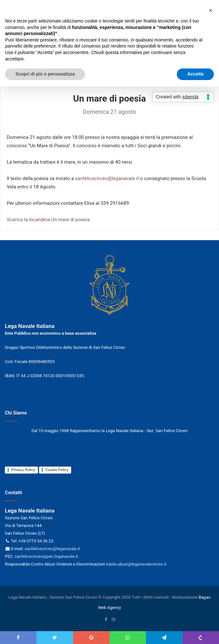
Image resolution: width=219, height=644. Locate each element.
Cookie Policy (57, 470)
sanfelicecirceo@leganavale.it (107, 178)
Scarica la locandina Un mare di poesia (48, 220)
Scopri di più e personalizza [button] (45, 74)
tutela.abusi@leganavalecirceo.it (136, 564)
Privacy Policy (23, 470)
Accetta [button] (195, 74)
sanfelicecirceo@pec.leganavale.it (46, 556)
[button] (211, 10)
